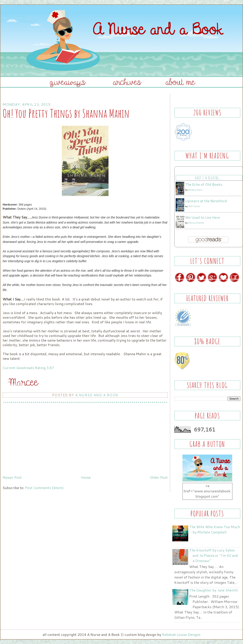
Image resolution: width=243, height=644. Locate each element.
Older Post (159, 477)
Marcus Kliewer (196, 223)
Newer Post (12, 477)
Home (86, 477)
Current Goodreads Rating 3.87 (28, 368)
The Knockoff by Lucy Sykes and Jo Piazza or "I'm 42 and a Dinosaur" (214, 555)
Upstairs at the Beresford (206, 201)
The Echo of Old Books (204, 184)
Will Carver (194, 206)
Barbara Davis (195, 190)
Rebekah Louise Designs (181, 634)
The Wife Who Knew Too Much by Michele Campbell (215, 529)
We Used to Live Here (202, 217)
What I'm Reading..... (209, 178)
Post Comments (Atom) (44, 488)
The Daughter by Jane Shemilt (214, 590)
